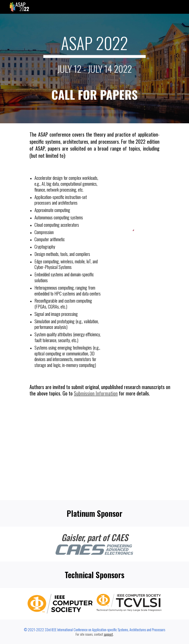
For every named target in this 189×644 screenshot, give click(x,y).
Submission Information (96, 393)
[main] (94, 69)
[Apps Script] (94, 452)
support (108, 634)
